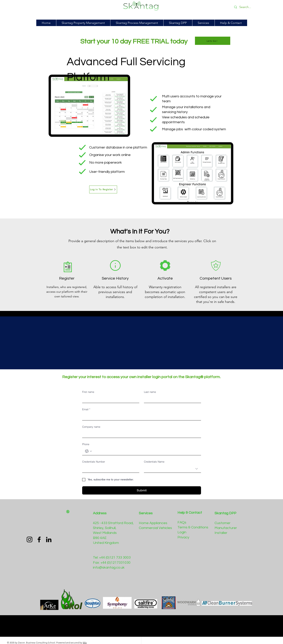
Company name (91, 427)
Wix (85, 643)
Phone (86, 444)
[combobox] (172, 469)
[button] (178, 23)
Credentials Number (94, 462)
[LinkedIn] (49, 539)
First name (88, 392)
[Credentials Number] (110, 469)
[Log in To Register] (103, 189)
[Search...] (261, 7)
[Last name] (171, 399)
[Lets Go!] (213, 41)
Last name (150, 392)
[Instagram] (30, 539)
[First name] (110, 399)
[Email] (140, 416)
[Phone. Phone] (146, 451)
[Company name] (140, 434)
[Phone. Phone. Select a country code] (88, 451)
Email (86, 409)
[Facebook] (39, 539)
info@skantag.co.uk (109, 567)
